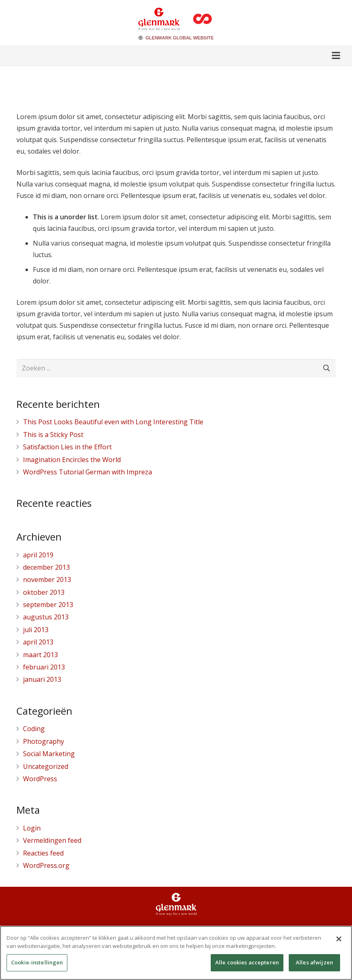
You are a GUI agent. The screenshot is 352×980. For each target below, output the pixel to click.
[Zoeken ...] (176, 368)
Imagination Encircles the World (72, 460)
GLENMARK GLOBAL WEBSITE (179, 38)
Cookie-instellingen (37, 965)
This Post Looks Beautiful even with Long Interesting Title (113, 422)
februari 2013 (44, 667)
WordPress (40, 779)
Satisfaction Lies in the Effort (67, 447)
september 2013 (48, 605)
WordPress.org (46, 865)
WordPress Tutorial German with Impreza (87, 472)
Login (32, 828)
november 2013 (47, 580)
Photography (44, 741)
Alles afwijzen (314, 965)
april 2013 (38, 642)
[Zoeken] (326, 368)
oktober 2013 (44, 592)
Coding (34, 729)
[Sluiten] (339, 941)
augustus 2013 (46, 617)
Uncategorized (46, 766)
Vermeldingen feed (52, 840)
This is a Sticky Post (53, 435)
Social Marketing (49, 754)
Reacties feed (43, 853)
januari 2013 (42, 679)
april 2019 (38, 555)
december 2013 (46, 567)
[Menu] (336, 55)
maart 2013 (40, 655)
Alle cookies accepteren (247, 965)
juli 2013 (36, 630)
